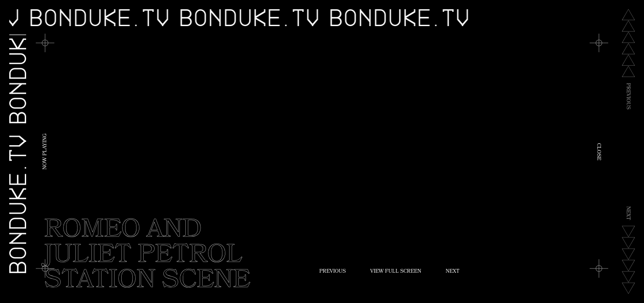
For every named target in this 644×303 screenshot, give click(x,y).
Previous (333, 272)
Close (598, 152)
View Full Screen (396, 272)
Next (453, 272)
